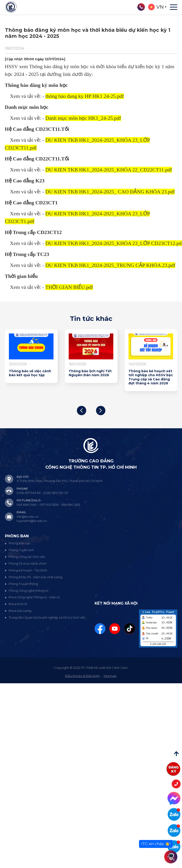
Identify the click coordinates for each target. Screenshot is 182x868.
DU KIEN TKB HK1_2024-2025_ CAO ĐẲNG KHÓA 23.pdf (110, 192)
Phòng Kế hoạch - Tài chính (28, 570)
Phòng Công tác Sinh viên (27, 557)
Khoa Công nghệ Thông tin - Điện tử (34, 597)
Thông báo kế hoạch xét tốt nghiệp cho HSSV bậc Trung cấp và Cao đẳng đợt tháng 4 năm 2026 (151, 377)
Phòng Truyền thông (23, 584)
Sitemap (110, 676)
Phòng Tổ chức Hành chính (28, 564)
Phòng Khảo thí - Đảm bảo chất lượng (36, 577)
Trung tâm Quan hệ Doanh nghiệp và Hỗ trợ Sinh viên (47, 618)
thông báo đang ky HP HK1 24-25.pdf (85, 96)
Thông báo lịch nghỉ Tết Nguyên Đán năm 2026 (90, 373)
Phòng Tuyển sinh (21, 550)
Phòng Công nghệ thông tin (29, 591)
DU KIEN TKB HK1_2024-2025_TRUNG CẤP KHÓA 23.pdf (110, 265)
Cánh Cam (120, 668)
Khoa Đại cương (20, 611)
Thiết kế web (96, 668)
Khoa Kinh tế (18, 604)
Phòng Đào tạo (20, 543)
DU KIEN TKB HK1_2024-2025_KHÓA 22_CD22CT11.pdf (109, 170)
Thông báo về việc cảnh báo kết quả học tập (30, 373)
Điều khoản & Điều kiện (82, 676)
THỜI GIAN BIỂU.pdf (69, 287)
